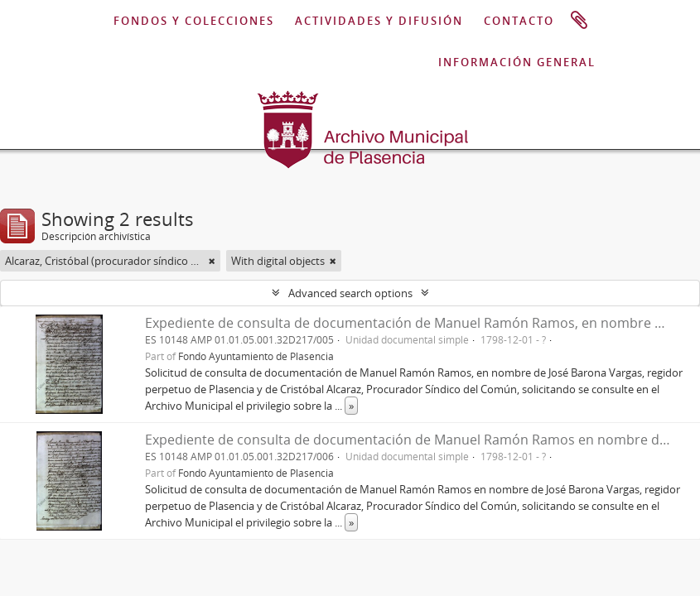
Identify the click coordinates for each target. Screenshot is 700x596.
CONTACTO (519, 21)
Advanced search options (350, 293)
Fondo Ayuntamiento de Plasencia (256, 356)
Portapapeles (579, 21)
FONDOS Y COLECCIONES (194, 21)
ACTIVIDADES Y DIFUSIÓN (379, 21)
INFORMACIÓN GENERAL (517, 62)
